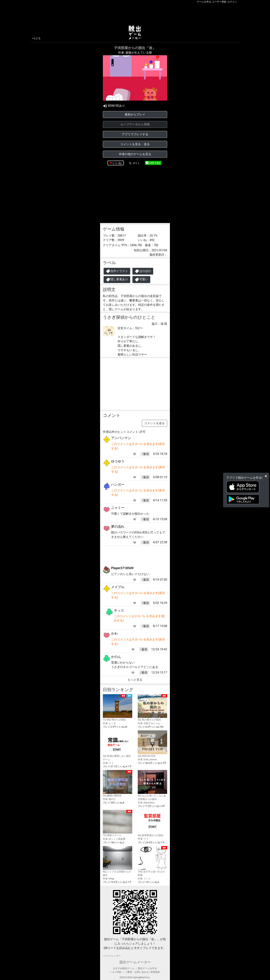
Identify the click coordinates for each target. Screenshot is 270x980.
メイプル (118, 587)
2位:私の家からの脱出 (152, 708)
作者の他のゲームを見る (135, 154)
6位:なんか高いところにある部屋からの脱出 (152, 785)
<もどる (36, 38)
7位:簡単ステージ (118, 823)
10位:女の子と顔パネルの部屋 (152, 861)
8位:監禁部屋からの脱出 (152, 823)
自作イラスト (117, 271)
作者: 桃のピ (109, 799)
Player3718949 (122, 568)
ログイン (232, 2)
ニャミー (118, 508)
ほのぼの (143, 271)
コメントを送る (154, 423)
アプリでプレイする (135, 134)
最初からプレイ (135, 114)
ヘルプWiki (116, 972)
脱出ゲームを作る (147, 968)
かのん (116, 657)
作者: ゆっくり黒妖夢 (114, 839)
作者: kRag (108, 879)
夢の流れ (118, 527)
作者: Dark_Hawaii (147, 759)
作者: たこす (109, 723)
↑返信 (145, 454)
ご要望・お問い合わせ (137, 972)
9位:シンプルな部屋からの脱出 (118, 861)
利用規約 (155, 972)
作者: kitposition (146, 803)
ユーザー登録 (219, 2)
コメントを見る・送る (135, 144)
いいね (117, 163)
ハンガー (118, 484)
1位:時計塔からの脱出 (118, 708)
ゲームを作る (204, 2)
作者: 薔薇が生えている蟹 (135, 53)
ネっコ (119, 610)
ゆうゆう (118, 461)
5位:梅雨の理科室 (118, 784)
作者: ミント (144, 879)
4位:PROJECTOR (152, 744)
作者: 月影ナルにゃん (149, 723)
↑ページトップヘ (112, 956)
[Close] (266, 476)
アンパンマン (121, 438)
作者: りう (108, 763)
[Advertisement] (135, 14)
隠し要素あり (117, 280)
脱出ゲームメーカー (135, 962)
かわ (114, 633)
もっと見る (135, 680)
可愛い (141, 280)
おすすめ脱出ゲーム (124, 968)
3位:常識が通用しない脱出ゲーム (118, 746)
